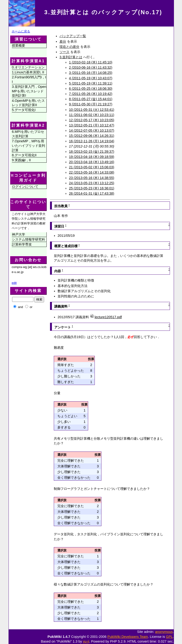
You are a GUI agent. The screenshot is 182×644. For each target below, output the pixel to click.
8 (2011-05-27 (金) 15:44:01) (91, 99)
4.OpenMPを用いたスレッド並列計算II (28, 103)
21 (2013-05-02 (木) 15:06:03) (92, 167)
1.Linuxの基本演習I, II (28, 72)
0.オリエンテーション (28, 67)
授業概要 (18, 45)
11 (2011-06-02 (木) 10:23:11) (92, 115)
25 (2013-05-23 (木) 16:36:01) (92, 188)
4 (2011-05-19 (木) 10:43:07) (91, 78)
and (20, 307)
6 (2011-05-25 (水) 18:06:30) (91, 89)
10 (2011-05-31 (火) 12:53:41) (92, 110)
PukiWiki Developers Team (128, 637)
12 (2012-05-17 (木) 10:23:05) (92, 120)
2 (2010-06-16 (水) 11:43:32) (91, 67)
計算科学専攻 (22, 244)
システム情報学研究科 (28, 239)
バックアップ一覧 (73, 36)
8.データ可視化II (24, 155)
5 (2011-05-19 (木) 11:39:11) (91, 83)
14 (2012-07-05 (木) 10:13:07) (92, 130)
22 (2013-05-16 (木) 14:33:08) (92, 172)
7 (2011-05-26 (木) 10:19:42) (91, 94)
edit (14, 283)
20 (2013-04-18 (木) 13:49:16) (92, 162)
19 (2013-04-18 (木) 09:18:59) (92, 157)
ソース (64, 52)
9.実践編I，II (21, 160)
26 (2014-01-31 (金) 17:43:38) (92, 193)
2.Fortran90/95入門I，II (29, 79)
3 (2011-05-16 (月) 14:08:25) (91, 73)
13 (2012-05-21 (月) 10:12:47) (92, 125)
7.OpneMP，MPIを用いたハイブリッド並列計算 (28, 145)
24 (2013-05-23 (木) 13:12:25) (92, 183)
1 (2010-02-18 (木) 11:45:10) (91, 62)
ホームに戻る (21, 31)
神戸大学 (18, 234)
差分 (63, 41)
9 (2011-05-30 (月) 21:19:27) (91, 104)
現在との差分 (69, 47)
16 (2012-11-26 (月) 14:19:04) (92, 141)
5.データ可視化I (24, 110)
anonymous (164, 632)
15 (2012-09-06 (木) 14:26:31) (92, 136)
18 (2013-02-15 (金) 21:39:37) (92, 152)
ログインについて (25, 187)
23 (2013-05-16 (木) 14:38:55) (92, 178)
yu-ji (86, 641)
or (31, 307)
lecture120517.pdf (106, 317)
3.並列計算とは (71, 57)
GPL (169, 637)
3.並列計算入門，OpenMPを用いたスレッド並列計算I (29, 91)
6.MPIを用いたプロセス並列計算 (28, 134)
